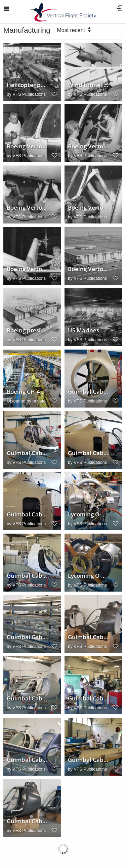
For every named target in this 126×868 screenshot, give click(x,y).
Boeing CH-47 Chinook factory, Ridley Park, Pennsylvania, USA (27, 392)
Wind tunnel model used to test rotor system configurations (88, 85)
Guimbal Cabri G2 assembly (27, 698)
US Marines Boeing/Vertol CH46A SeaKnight (88, 330)
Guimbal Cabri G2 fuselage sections (88, 637)
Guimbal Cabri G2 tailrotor (88, 392)
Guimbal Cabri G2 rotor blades (27, 637)
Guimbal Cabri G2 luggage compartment (27, 514)
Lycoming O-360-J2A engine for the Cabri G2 (88, 514)
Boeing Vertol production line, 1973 (27, 146)
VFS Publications (29, 94)
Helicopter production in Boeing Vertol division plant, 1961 (27, 85)
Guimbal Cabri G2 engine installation (27, 576)
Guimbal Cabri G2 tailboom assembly (88, 698)
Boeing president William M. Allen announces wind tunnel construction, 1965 (27, 330)
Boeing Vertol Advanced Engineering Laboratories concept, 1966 (88, 269)
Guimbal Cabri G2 (27, 453)
